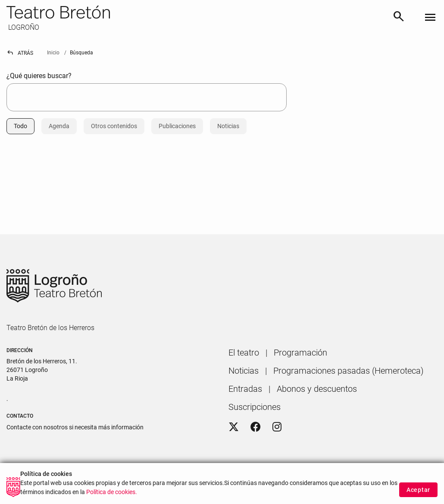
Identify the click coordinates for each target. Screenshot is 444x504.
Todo (20, 126)
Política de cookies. (112, 499)
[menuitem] (244, 353)
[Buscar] (399, 18)
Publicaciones (177, 126)
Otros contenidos (114, 126)
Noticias (228, 126)
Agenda (59, 126)
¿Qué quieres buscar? (39, 76)
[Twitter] (234, 427)
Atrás (20, 53)
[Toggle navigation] (430, 18)
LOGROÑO (23, 27)
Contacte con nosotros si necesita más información (75, 427)
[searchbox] (147, 97)
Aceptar (418, 496)
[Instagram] (277, 427)
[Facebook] (256, 427)
